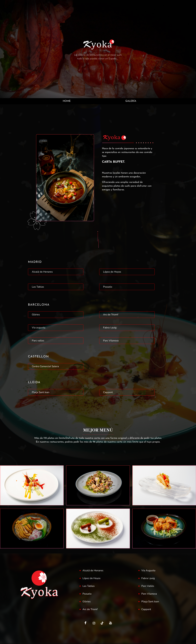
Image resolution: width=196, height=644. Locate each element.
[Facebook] (85, 623)
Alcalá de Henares (42, 272)
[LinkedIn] (102, 623)
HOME (66, 101)
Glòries (36, 315)
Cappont (108, 392)
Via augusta (39, 328)
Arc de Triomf (111, 315)
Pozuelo (108, 287)
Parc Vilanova (111, 341)
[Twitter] (94, 623)
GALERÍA (131, 101)
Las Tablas (38, 287)
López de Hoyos (112, 272)
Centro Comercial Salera (45, 367)
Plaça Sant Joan (41, 392)
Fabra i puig (110, 328)
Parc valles (38, 341)
